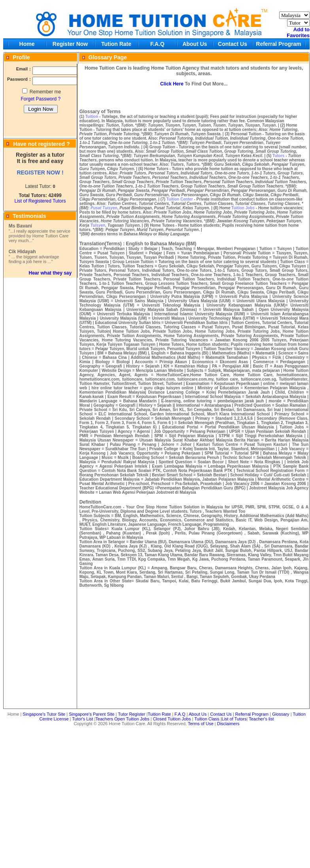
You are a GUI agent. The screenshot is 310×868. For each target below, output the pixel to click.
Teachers (104, 719)
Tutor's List (82, 719)
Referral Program (278, 44)
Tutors (278, 156)
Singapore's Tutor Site (44, 714)
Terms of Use (201, 724)
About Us (195, 44)
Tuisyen (98, 225)
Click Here (172, 84)
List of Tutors (234, 719)
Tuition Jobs (243, 208)
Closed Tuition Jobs (172, 719)
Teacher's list (261, 719)
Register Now (70, 44)
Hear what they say (50, 273)
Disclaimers (228, 724)
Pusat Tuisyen (104, 208)
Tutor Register (131, 714)
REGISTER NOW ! (40, 172)
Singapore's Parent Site (92, 714)
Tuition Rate (159, 714)
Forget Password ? (41, 99)
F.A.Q (157, 44)
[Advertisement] (157, 796)
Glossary (281, 714)
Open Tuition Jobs (132, 719)
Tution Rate (116, 44)
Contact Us (232, 44)
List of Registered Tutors (40, 201)
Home (27, 44)
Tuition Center (180, 199)
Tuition (92, 117)
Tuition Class (207, 719)
